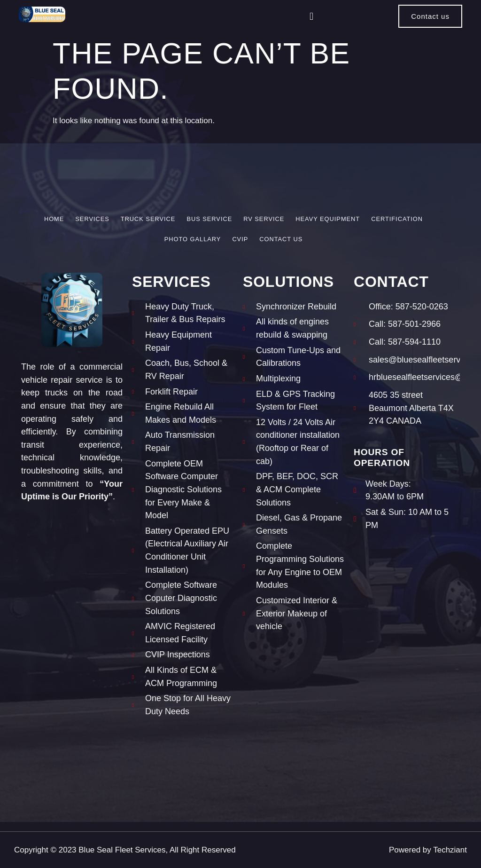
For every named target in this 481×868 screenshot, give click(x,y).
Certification (397, 219)
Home (54, 219)
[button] (311, 16)
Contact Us (281, 239)
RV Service (264, 219)
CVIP (240, 239)
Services (92, 219)
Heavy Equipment (328, 219)
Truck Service (148, 219)
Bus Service (209, 219)
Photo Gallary (193, 239)
